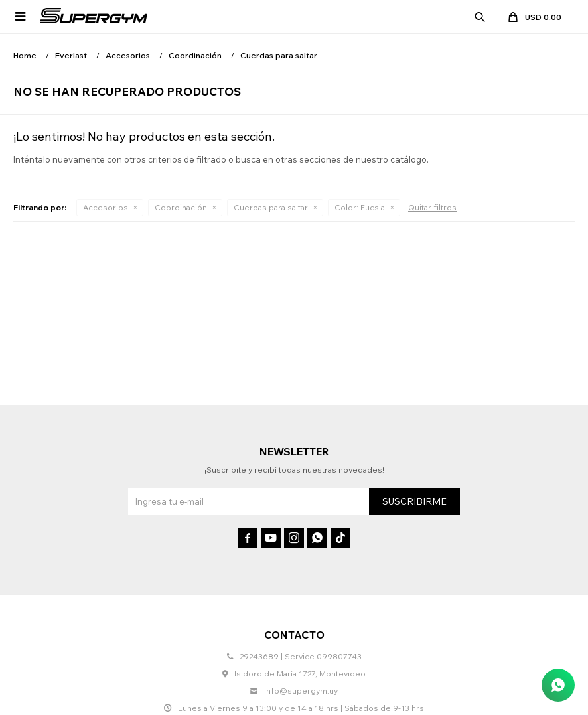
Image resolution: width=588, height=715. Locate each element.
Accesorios (106, 207)
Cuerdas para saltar (271, 207)
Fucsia (360, 207)
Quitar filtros (432, 207)
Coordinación (181, 207)
